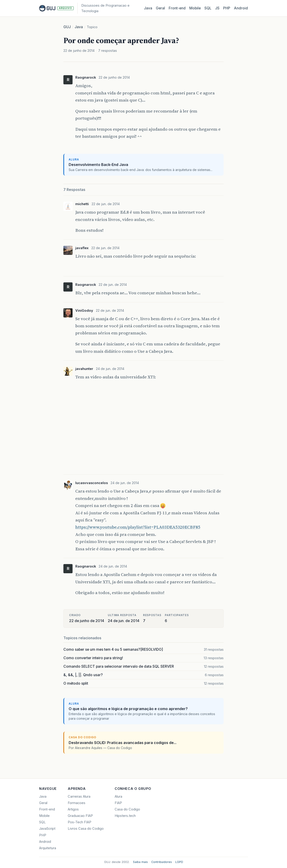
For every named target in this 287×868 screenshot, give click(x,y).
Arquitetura (48, 848)
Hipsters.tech (125, 816)
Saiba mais (140, 862)
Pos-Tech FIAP (80, 822)
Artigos (73, 809)
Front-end (47, 809)
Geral (160, 8)
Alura (118, 796)
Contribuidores (162, 862)
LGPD (179, 862)
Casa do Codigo (127, 809)
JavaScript (47, 829)
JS (217, 8)
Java (148, 8)
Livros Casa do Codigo (86, 829)
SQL (208, 8)
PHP (227, 8)
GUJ (67, 27)
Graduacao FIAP (80, 816)
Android (241, 8)
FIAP (118, 803)
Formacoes (77, 803)
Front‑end (177, 8)
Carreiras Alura (79, 796)
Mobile (195, 8)
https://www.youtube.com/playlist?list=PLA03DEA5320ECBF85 (138, 527)
